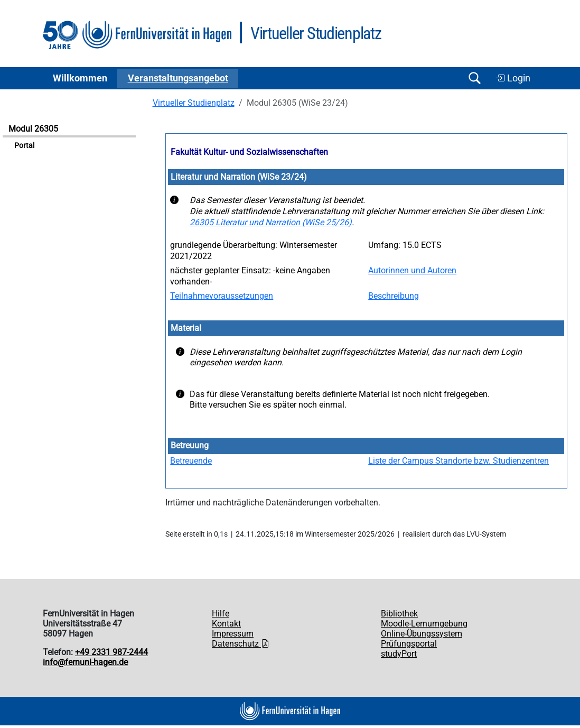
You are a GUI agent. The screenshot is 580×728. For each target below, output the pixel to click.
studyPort (399, 654)
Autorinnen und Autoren (412, 270)
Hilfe (221, 614)
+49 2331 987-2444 (111, 652)
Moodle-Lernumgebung (424, 624)
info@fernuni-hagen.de (85, 662)
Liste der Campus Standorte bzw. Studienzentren (459, 461)
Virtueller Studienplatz (194, 103)
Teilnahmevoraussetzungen (222, 296)
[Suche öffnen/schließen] (474, 78)
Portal (24, 146)
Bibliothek (399, 614)
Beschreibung (394, 296)
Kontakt (226, 624)
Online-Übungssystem (422, 634)
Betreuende (191, 461)
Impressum (233, 634)
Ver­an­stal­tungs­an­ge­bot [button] (178, 78)
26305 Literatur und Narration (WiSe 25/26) (271, 222)
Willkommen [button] (80, 78)
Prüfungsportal (409, 644)
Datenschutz (241, 644)
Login (513, 78)
